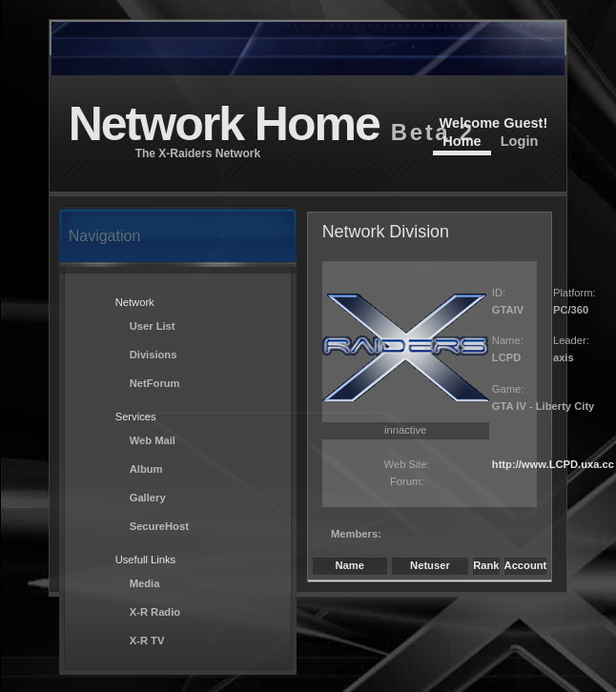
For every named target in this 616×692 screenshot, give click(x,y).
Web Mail (153, 440)
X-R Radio (155, 612)
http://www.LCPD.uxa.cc (553, 464)
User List (153, 326)
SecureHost (159, 526)
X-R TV (147, 641)
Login (520, 141)
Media (145, 583)
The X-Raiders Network (198, 153)
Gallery (148, 498)
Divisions (154, 355)
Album (146, 469)
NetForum (155, 383)
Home (462, 141)
